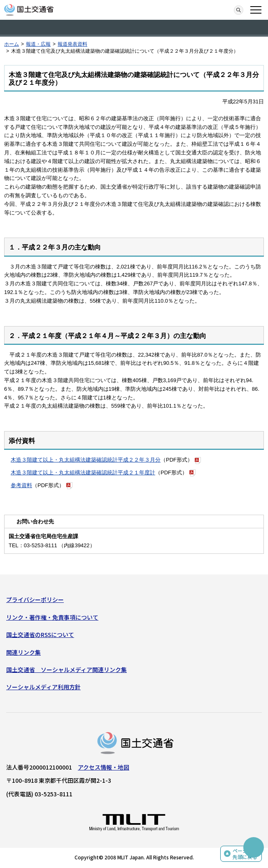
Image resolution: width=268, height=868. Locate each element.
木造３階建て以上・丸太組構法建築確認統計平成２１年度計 (83, 472)
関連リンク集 (23, 652)
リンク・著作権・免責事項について (52, 617)
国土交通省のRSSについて (40, 635)
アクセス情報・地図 (104, 767)
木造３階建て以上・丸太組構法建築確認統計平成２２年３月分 (86, 460)
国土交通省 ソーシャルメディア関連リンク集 (66, 670)
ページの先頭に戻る (245, 854)
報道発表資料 (72, 44)
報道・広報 (38, 44)
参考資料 (21, 485)
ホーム (12, 44)
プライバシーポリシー (35, 600)
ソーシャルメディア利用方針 (43, 687)
